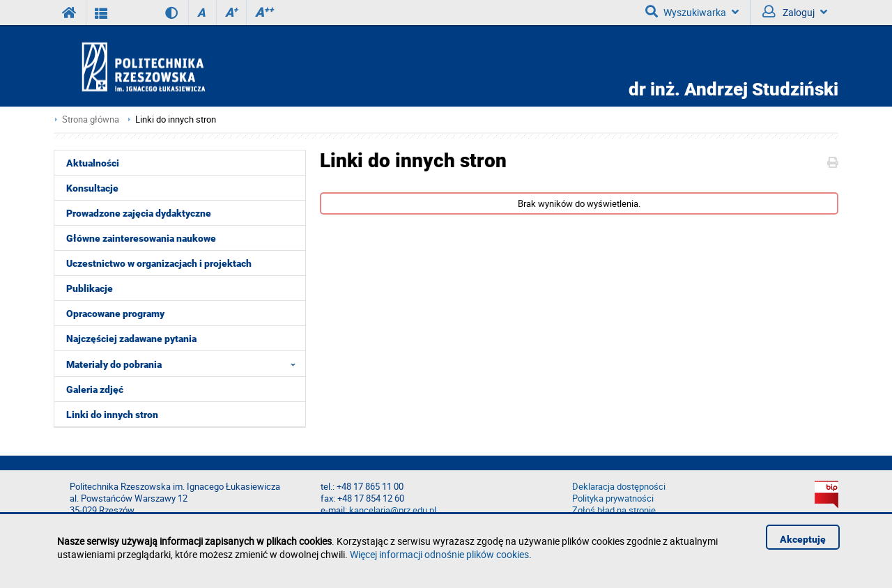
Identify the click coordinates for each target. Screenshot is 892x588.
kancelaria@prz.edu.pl (393, 510)
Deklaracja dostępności (619, 487)
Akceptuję (803, 539)
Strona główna (91, 119)
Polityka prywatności (613, 498)
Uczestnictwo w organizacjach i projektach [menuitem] (159, 263)
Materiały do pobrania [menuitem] (185, 364)
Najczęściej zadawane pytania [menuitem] (131, 339)
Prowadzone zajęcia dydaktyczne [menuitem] (139, 213)
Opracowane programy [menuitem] (115, 314)
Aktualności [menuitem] (93, 163)
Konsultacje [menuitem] (92, 188)
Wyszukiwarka (692, 12)
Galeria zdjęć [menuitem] (95, 389)
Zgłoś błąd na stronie (614, 510)
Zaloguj (795, 12)
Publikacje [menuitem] (90, 288)
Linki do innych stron (176, 119)
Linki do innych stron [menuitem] (112, 415)
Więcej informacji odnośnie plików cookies (439, 554)
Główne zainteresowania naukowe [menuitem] (141, 238)
